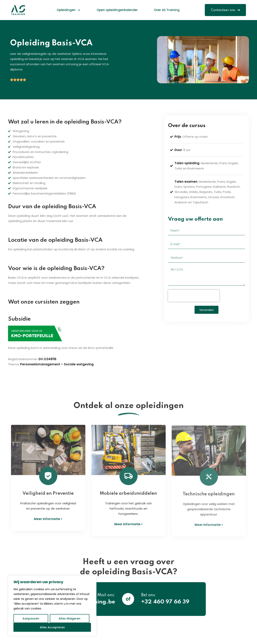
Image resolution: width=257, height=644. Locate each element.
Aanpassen (31, 619)
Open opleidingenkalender (117, 10)
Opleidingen (69, 10)
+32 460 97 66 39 (165, 602)
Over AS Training (167, 10)
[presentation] (194, 296)
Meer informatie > (48, 523)
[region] (52, 606)
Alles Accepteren (52, 627)
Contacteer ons (225, 10)
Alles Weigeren (69, 619)
